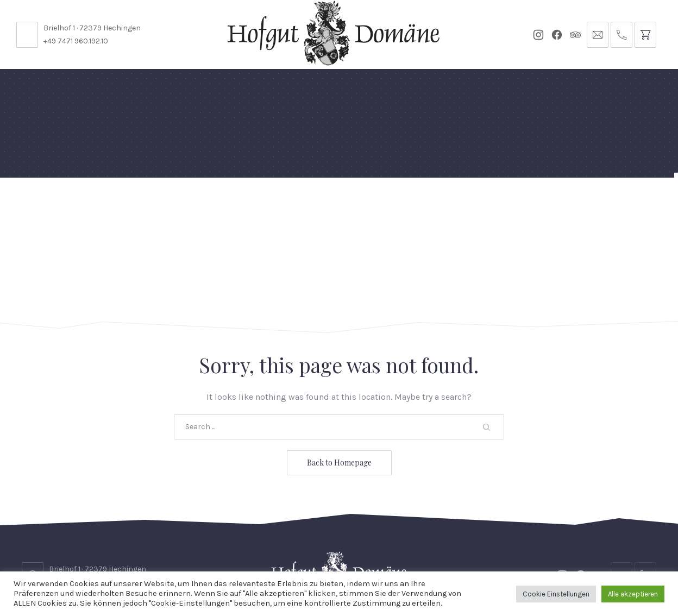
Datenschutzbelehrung (468, 543)
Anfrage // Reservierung (599, 208)
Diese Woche (289, 208)
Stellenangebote (105, 543)
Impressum (592, 543)
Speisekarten (223, 203)
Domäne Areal (154, 208)
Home (39, 203)
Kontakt (177, 543)
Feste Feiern (88, 208)
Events (341, 203)
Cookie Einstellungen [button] (556, 594)
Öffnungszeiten (246, 543)
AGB (544, 543)
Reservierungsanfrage (349, 543)
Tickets (509, 203)
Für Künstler (394, 208)
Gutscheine (458, 203)
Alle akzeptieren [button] (633, 594)
